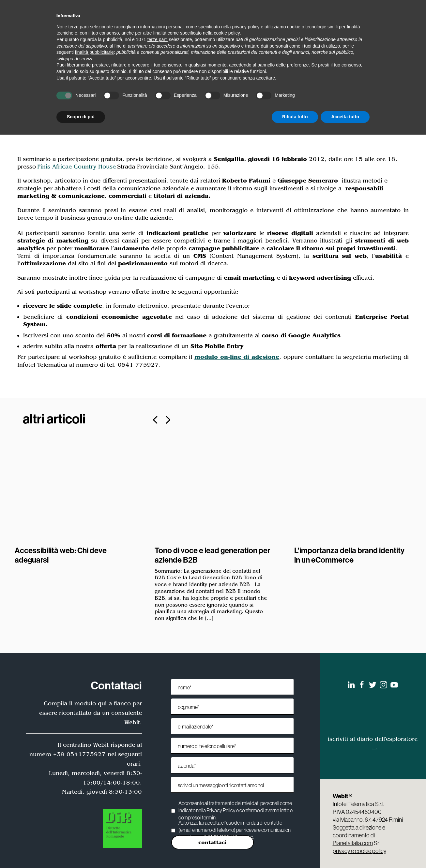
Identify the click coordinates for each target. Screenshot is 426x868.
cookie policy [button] (227, 33)
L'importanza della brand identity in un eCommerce (349, 555)
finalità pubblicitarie (94, 52)
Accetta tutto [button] (345, 117)
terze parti (158, 39)
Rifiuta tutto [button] (295, 117)
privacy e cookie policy (359, 851)
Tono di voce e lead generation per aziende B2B (212, 555)
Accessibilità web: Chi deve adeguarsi (61, 555)
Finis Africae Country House (76, 167)
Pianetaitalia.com (353, 843)
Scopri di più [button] (81, 117)
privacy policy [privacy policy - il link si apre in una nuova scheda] (246, 27)
